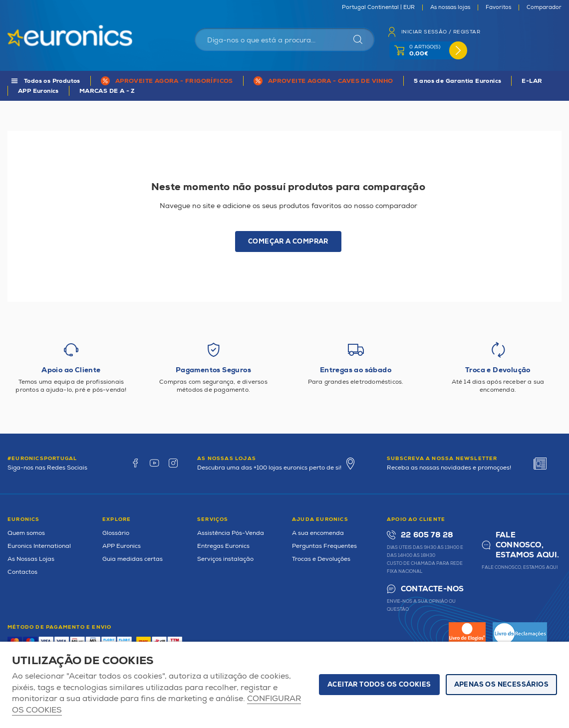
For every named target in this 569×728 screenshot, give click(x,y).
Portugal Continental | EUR (378, 7)
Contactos (22, 572)
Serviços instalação (225, 559)
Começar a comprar (288, 242)
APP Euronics (38, 91)
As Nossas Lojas (31, 559)
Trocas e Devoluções (321, 559)
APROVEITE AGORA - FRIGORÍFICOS (174, 81)
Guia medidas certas (133, 559)
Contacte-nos (432, 589)
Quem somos (26, 533)
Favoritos (498, 7)
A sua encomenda (318, 533)
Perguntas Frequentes (324, 546)
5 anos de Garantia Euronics (458, 81)
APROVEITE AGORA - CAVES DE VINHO (331, 81)
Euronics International (39, 546)
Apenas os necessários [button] (501, 685)
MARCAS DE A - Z (107, 91)
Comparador (544, 7)
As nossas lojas (450, 7)
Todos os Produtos (52, 81)
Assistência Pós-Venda (231, 533)
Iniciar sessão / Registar (441, 32)
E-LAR (532, 81)
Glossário (116, 533)
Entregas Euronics (223, 546)
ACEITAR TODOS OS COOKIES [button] (379, 685)
